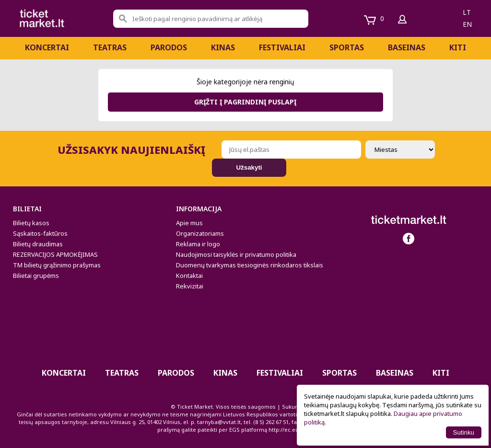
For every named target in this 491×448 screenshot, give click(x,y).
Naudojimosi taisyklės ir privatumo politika (236, 254)
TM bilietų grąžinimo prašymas (57, 265)
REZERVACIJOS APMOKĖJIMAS (55, 254)
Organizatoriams (200, 233)
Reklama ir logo (198, 244)
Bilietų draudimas (38, 244)
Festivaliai (282, 47)
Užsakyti (249, 167)
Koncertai (47, 47)
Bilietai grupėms (36, 276)
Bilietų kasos (31, 223)
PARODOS (169, 47)
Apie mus (189, 223)
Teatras (110, 47)
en (467, 24)
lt (467, 12)
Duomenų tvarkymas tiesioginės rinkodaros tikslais (250, 265)
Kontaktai (189, 276)
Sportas (347, 47)
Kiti (458, 47)
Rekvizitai (190, 286)
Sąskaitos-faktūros (40, 233)
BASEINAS (407, 47)
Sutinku (464, 432)
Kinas (223, 47)
